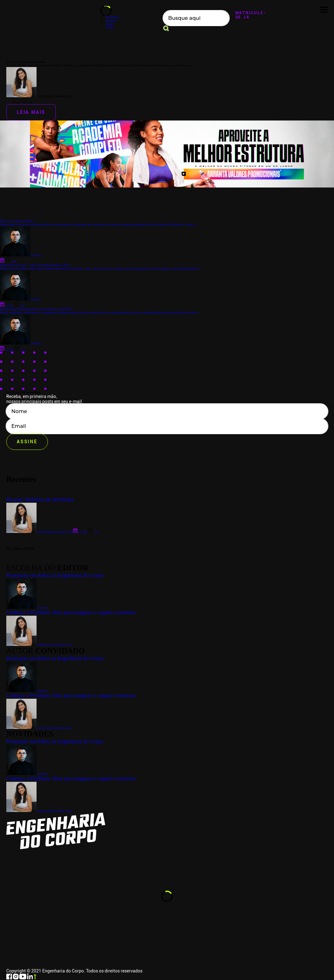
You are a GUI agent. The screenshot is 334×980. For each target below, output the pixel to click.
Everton (27, 774)
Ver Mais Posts (20, 549)
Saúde (109, 24)
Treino (110, 28)
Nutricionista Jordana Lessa (39, 811)
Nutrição (111, 21)
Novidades (112, 17)
